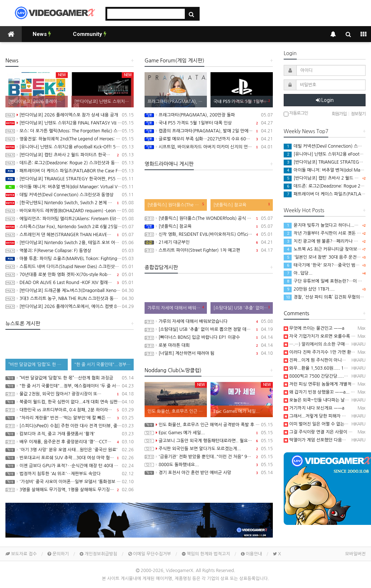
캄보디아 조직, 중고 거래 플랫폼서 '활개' (70, 434)
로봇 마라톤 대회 (209, 345)
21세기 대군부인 (209, 242)
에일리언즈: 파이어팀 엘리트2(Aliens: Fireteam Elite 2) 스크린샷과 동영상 (70, 219)
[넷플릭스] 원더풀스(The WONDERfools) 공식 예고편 (209, 218)
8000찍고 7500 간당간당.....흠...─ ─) (323, 376)
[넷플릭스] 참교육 (209, 226)
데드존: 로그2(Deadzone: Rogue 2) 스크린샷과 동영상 (70, 163)
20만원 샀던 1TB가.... (309, 289)
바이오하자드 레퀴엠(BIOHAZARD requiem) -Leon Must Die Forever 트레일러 (70, 211)
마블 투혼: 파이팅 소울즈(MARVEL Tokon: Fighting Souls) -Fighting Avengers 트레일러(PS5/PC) (70, 259)
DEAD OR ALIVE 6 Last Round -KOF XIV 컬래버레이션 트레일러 (70, 283)
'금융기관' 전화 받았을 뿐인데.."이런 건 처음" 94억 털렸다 (209, 457)
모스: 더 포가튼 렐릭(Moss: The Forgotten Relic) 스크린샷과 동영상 (70, 131)
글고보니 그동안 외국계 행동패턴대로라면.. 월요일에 (209, 441)
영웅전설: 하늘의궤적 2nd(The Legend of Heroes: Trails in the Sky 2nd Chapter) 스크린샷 (70, 139)
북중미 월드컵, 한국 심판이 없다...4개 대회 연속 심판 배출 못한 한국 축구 (70, 402)
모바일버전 (355, 554)
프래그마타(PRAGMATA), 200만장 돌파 (209, 115)
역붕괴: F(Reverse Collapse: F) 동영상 (70, 251)
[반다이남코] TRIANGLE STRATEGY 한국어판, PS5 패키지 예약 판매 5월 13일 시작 (70, 179)
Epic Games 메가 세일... (209, 433)
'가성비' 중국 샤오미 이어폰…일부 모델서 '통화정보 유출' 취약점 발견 (70, 482)
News (42, 34)
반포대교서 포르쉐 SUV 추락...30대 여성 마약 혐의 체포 (70, 458)
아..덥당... (298, 273)
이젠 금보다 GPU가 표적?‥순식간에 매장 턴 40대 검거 (70, 466)
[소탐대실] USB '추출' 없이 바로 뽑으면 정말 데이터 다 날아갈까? (209, 329)
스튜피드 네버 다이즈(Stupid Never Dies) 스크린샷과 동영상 (70, 267)
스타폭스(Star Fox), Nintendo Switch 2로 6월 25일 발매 (70, 227)
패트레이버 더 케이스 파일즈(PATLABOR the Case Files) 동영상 (70, 171)
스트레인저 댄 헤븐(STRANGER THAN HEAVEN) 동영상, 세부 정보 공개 (70, 235)
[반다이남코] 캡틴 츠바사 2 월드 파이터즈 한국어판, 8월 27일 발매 (70, 155)
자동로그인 (296, 114)
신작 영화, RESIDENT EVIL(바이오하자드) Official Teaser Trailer (209, 234)
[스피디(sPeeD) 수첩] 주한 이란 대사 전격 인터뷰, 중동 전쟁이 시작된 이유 (70, 426)
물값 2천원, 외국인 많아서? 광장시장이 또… (70, 394)
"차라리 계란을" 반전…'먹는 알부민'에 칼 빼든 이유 (70, 418)
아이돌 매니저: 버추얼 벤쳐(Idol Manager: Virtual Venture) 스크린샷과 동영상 (70, 187)
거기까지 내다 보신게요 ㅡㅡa (314, 408)
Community (90, 34)
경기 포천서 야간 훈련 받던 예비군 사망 (209, 473)
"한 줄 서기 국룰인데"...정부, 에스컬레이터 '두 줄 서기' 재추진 (70, 386)
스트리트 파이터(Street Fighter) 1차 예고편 (209, 250)
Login (325, 100)
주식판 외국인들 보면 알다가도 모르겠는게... (209, 449)
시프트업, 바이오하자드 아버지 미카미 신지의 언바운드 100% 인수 (209, 147)
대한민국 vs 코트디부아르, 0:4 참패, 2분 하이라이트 (70, 410)
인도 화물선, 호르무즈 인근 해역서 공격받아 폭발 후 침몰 (209, 425)
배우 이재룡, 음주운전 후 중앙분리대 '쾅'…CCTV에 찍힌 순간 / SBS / (70, 442)
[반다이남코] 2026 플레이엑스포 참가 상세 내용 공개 (70, 115)
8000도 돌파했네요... (209, 465)
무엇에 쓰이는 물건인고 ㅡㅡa (314, 328)
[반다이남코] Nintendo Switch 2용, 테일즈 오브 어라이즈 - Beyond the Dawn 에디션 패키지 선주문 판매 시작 (70, 243)
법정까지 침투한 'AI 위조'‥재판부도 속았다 (70, 474)
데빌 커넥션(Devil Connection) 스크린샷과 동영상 (70, 195)
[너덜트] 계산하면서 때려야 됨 (209, 353)
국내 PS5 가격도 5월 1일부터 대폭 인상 (209, 123)
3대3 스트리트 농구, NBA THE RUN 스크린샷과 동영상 (70, 299)
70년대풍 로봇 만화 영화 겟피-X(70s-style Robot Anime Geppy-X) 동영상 (70, 275)
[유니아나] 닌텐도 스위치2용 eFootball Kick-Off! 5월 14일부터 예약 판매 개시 (70, 147)
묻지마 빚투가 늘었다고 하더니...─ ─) (324, 225)
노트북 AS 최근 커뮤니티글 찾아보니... (324, 249)
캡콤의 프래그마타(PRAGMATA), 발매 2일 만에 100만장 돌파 (209, 131)
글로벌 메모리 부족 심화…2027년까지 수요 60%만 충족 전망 (209, 139)
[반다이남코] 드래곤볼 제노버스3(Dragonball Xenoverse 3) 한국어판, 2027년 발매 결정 (70, 291)
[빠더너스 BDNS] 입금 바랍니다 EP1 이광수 (209, 337)
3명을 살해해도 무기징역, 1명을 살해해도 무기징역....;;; (70, 490)
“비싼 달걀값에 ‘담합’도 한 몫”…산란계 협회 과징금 (70, 378)
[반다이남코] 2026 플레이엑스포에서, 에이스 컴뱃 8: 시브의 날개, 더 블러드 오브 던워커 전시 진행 (70, 307)
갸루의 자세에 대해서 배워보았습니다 (209, 321)
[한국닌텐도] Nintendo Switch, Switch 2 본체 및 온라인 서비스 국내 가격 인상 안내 (70, 203)
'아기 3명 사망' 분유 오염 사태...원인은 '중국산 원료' (70, 450)
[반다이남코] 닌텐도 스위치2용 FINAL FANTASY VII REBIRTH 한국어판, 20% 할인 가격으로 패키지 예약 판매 (70, 123)
